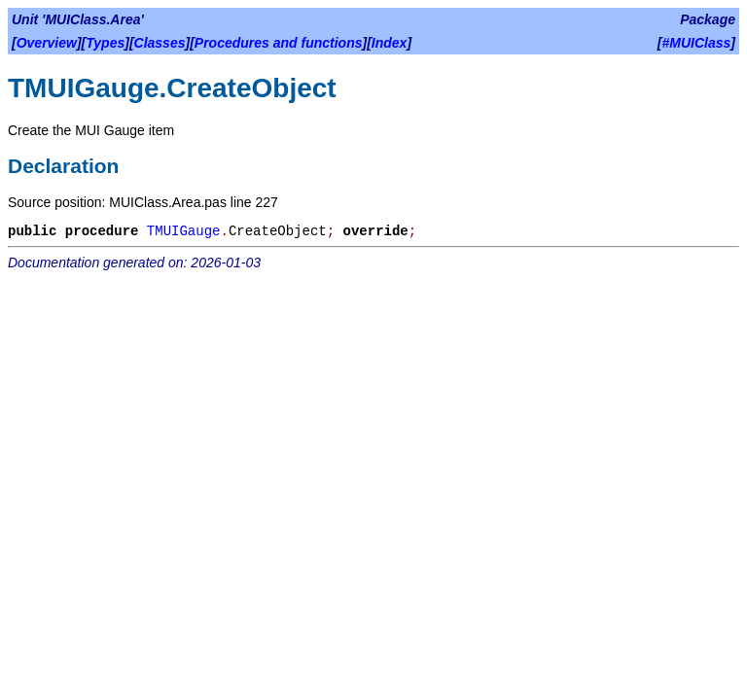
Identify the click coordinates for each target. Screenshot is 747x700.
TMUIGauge (184, 231)
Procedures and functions (279, 43)
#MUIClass (697, 43)
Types (105, 43)
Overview (47, 43)
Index (390, 43)
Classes (160, 43)
